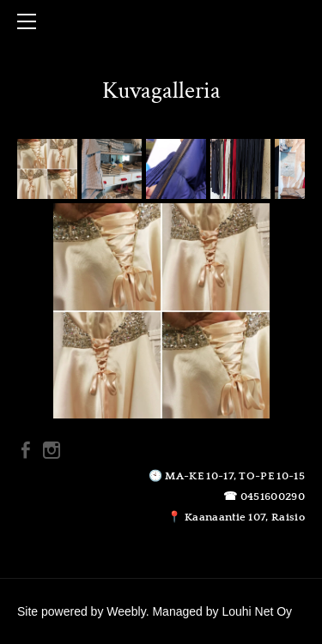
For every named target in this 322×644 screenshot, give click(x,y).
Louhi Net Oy (257, 611)
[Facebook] (26, 450)
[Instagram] (52, 450)
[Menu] (30, 21)
